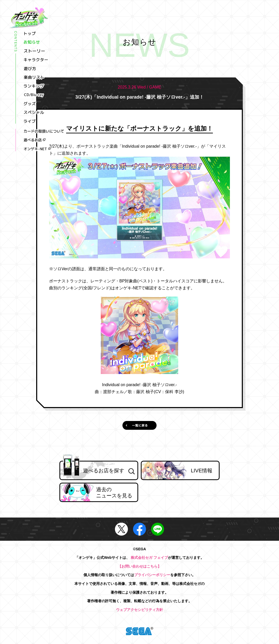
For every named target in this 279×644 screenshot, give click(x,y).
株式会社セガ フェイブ (149, 558)
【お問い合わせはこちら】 (139, 566)
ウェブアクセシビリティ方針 (139, 610)
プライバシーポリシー (152, 575)
